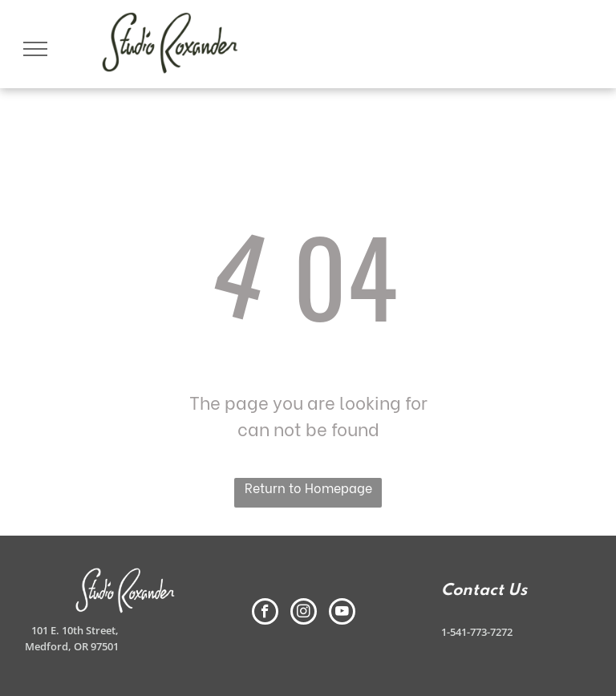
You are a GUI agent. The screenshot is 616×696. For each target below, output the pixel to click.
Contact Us (484, 591)
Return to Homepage (308, 487)
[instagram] (304, 613)
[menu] (35, 49)
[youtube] (342, 613)
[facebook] (265, 613)
